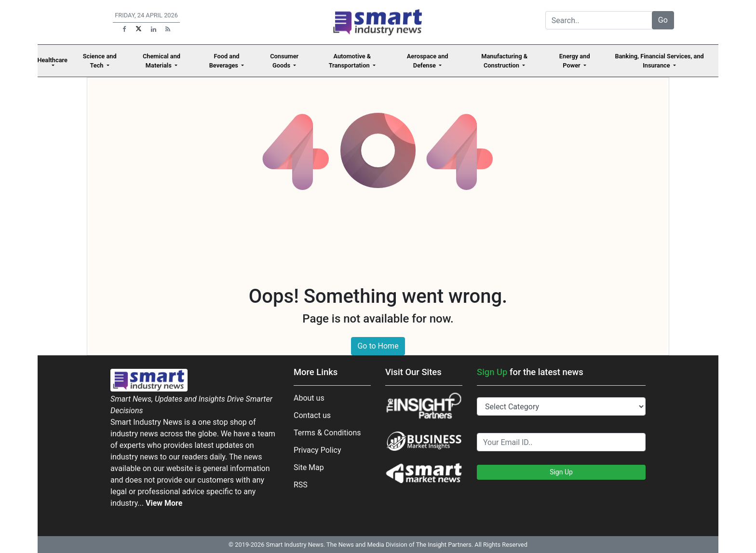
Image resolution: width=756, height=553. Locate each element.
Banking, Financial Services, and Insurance (659, 61)
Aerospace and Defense (428, 61)
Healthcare (52, 60)
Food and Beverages (224, 61)
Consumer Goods (284, 61)
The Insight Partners (444, 545)
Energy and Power (575, 61)
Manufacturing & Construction (504, 61)
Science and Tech (100, 61)
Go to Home (378, 346)
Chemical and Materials (162, 61)
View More (164, 503)
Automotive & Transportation (350, 61)
